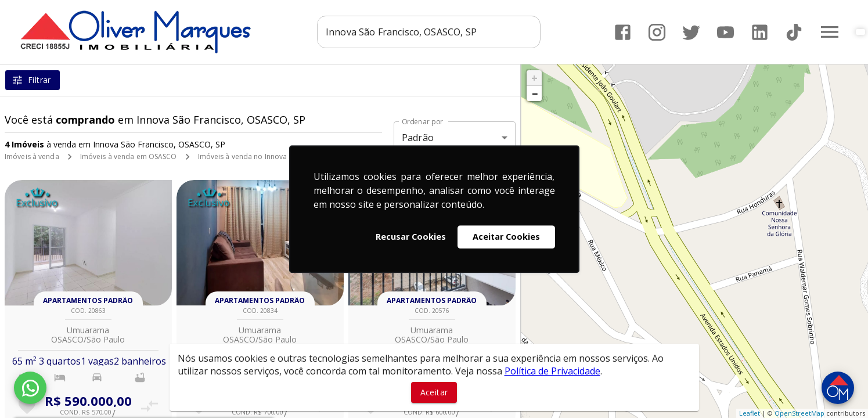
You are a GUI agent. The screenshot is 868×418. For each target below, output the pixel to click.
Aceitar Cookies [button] (506, 237)
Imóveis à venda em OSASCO (129, 156)
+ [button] (534, 78)
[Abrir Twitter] (691, 32)
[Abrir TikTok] (794, 32)
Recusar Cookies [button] (411, 237)
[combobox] (429, 32)
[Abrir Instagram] (657, 32)
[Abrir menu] (830, 32)
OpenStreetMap (799, 413)
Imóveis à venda (32, 156)
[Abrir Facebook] (623, 32)
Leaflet (750, 413)
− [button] (535, 93)
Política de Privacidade (552, 371)
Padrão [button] (418, 138)
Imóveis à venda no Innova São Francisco (266, 156)
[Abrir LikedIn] (760, 32)
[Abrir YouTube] (725, 32)
